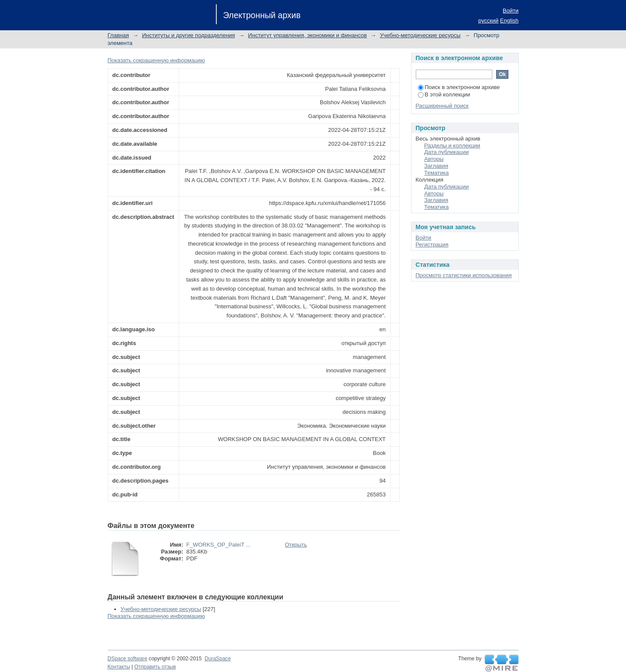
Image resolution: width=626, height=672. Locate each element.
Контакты (119, 667)
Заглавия (437, 166)
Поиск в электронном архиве (459, 87)
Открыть (296, 545)
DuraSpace (218, 659)
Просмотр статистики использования (464, 275)
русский (489, 21)
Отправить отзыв (155, 667)
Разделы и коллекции (453, 146)
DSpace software (128, 659)
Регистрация (432, 245)
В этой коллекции (444, 94)
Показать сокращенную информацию (156, 60)
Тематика (437, 173)
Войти (510, 11)
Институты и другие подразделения (188, 35)
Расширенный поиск (442, 106)
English (509, 21)
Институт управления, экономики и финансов (307, 35)
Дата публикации (447, 152)
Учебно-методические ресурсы (420, 35)
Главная (118, 35)
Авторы (434, 159)
